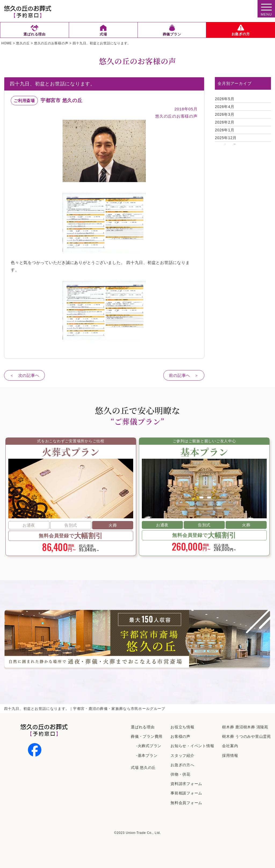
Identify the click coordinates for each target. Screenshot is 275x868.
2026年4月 (225, 107)
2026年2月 (225, 122)
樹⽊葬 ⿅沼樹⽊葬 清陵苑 (245, 727)
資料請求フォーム (186, 784)
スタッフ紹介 (182, 755)
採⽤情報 (230, 755)
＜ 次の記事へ (24, 375)
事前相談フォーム (186, 793)
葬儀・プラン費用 (147, 736)
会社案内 (230, 746)
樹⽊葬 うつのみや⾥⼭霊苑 (247, 736)
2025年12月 (226, 138)
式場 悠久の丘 (143, 768)
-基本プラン (147, 755)
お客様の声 (180, 736)
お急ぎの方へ (182, 765)
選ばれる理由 (143, 727)
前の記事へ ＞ (184, 375)
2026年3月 (225, 114)
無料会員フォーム (186, 803)
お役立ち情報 (182, 727)
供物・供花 (180, 774)
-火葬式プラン (149, 746)
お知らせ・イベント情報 (192, 746)
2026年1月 (225, 130)
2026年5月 (225, 99)
